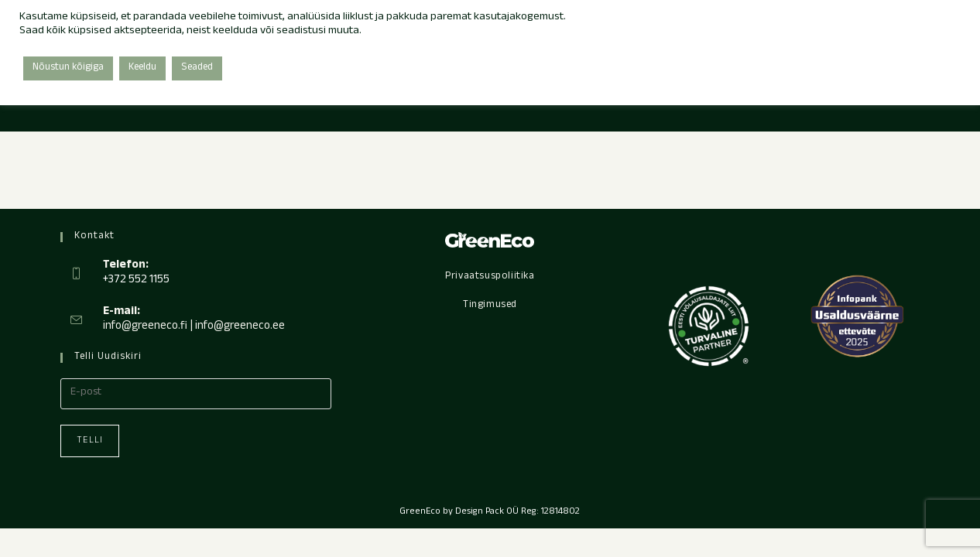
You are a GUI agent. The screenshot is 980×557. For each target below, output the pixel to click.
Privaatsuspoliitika (490, 277)
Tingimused (490, 306)
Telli (90, 441)
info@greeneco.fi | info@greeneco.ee (194, 327)
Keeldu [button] (142, 68)
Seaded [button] (197, 68)
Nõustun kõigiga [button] (68, 68)
